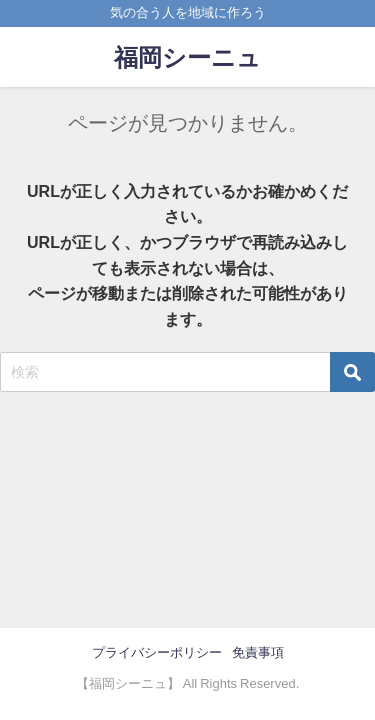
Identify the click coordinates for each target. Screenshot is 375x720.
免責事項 (258, 652)
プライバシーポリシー (157, 652)
